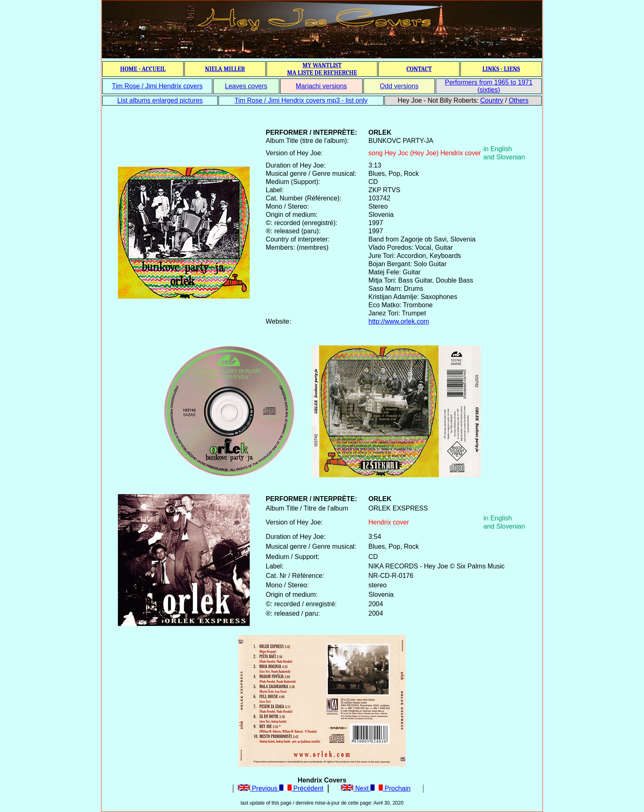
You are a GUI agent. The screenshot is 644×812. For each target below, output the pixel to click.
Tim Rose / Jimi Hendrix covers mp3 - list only (301, 100)
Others (519, 100)
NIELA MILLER (225, 69)
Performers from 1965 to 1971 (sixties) (489, 86)
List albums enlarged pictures (160, 100)
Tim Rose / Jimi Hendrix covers (157, 86)
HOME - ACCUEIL (143, 69)
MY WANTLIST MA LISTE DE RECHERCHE (322, 69)
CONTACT (419, 69)
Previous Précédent (281, 788)
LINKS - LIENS (501, 69)
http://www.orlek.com (399, 321)
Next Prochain (376, 788)
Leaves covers (246, 86)
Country (492, 100)
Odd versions (399, 86)
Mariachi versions (321, 86)
